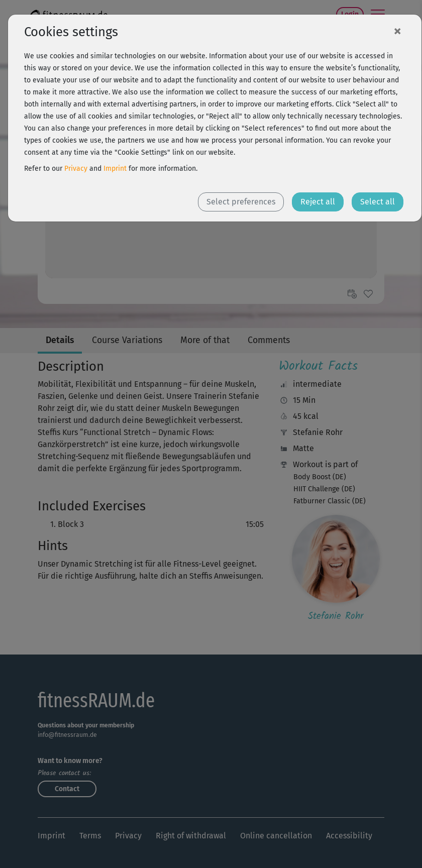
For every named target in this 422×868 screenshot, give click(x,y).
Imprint (115, 169)
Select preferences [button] (241, 202)
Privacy (76, 169)
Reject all (318, 202)
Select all (378, 202)
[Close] (397, 31)
